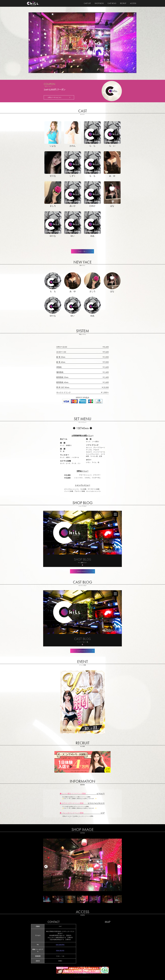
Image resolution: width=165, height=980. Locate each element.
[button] (119, 867)
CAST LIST (87, 3)
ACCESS (133, 3)
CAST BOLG (112, 3)
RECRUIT (123, 3)
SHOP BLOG (99, 3)
